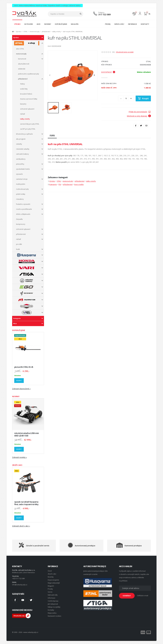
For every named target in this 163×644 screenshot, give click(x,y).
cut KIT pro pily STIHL (28, 129)
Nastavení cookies (54, 616)
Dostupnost (108, 72)
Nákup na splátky (54, 607)
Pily (60, 184)
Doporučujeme (53, 580)
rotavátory (20, 199)
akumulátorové (24, 64)
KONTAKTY (145, 24)
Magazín (51, 586)
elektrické (22, 69)
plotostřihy (20, 164)
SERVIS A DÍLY (119, 24)
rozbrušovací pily (22, 189)
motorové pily (35, 32)
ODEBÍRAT (127, 596)
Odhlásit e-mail (143, 596)
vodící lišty (24, 89)
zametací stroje (22, 179)
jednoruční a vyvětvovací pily (28, 74)
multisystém (21, 184)
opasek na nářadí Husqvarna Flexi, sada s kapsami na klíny (26, 503)
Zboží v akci (52, 574)
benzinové (22, 59)
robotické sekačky (23, 149)
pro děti (19, 244)
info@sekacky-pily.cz (20, 585)
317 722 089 (104, 14)
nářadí (22, 114)
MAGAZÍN (75, 24)
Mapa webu (52, 613)
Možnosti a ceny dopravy (139, 116)
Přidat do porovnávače (138, 112)
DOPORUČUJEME (61, 24)
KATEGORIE (29, 24)
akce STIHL (20, 49)
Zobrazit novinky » (19, 457)
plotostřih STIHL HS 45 (24, 367)
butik (18, 249)
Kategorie (17, 318)
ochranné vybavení (27, 109)
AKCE (38, 24)
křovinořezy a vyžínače (24, 134)
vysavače (19, 174)
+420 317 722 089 (18, 579)
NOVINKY (48, 24)
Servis (50, 592)
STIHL (25, 32)
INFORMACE (132, 24)
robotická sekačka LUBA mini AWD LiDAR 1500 (26, 434)
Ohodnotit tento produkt (125, 52)
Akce (15, 324)
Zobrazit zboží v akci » (21, 526)
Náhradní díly (53, 595)
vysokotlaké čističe (23, 169)
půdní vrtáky (21, 194)
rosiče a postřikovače (24, 209)
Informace (51, 598)
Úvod (50, 571)
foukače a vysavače (23, 204)
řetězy (22, 84)
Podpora (101, 12)
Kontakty (51, 610)
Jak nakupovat (53, 604)
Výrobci (19, 32)
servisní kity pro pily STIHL (30, 124)
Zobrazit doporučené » (21, 389)
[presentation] (51, 75)
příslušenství (46, 32)
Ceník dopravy (53, 601)
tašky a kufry (57, 32)
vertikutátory (21, 159)
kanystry (23, 104)
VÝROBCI (17, 24)
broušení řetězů (26, 94)
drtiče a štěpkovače (23, 214)
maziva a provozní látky (29, 99)
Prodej (50, 589)
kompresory (21, 224)
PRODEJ (108, 24)
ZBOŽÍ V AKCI (17, 465)
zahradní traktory (22, 154)
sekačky (19, 144)
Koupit (19, 380)
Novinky (51, 577)
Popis (52, 135)
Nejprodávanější (54, 583)
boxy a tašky (79, 184)
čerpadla (19, 219)
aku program (21, 139)
